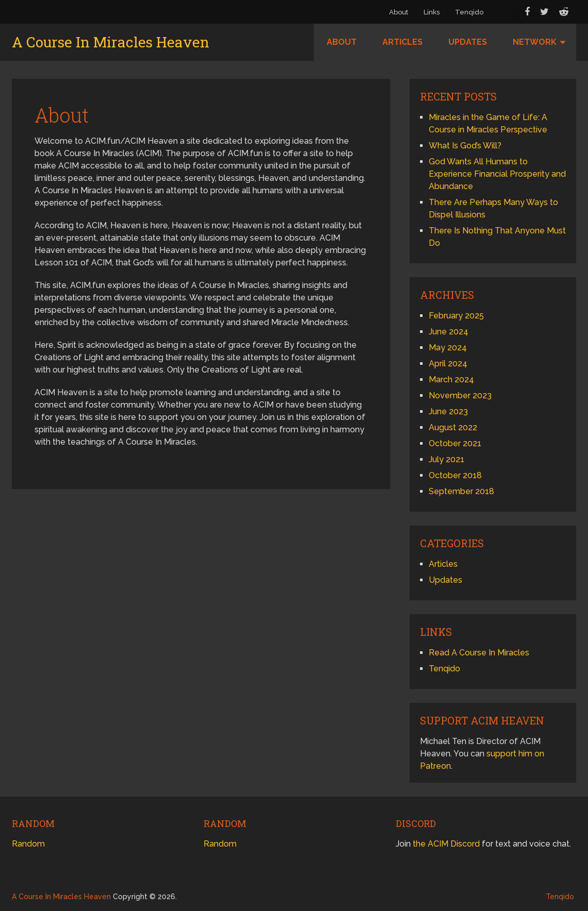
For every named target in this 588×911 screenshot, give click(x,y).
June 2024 (449, 332)
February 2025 (456, 316)
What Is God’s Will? (465, 146)
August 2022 (453, 427)
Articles (402, 42)
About (399, 12)
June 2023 (448, 411)
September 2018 (461, 491)
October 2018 (455, 475)
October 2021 (455, 443)
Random (28, 844)
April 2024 (448, 364)
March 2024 (451, 379)
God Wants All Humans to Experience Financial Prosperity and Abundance (497, 174)
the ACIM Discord (446, 844)
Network (535, 42)
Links (432, 12)
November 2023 (460, 395)
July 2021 (447, 459)
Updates (468, 42)
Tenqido (469, 12)
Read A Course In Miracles (479, 653)
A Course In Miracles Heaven (111, 42)
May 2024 (448, 348)
